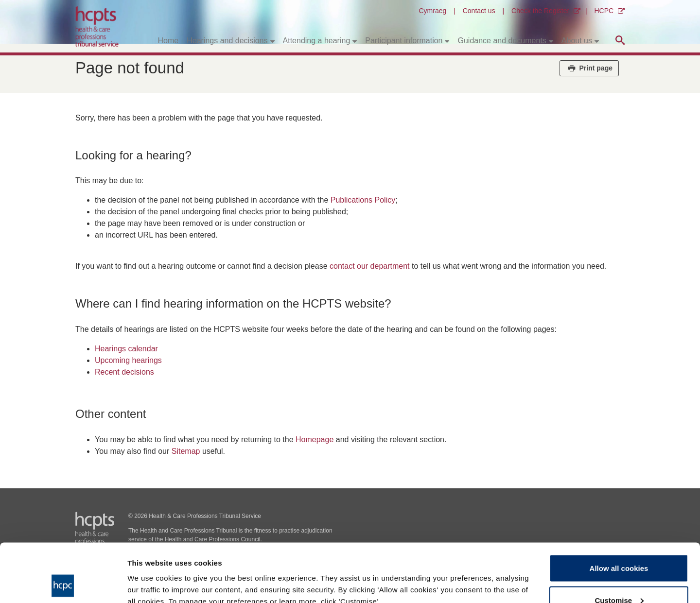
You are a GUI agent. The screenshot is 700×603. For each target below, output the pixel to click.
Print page (589, 68)
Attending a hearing (317, 41)
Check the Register (540, 11)
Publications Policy (363, 200)
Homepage (315, 439)
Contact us (479, 11)
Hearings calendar (126, 349)
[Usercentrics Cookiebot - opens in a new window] (63, 584)
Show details (150, 573)
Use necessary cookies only (619, 577)
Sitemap (186, 451)
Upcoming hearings (128, 360)
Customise (619, 545)
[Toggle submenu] (272, 41)
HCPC (604, 11)
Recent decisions (124, 372)
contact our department (370, 266)
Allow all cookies (619, 513)
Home (168, 41)
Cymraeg (432, 11)
